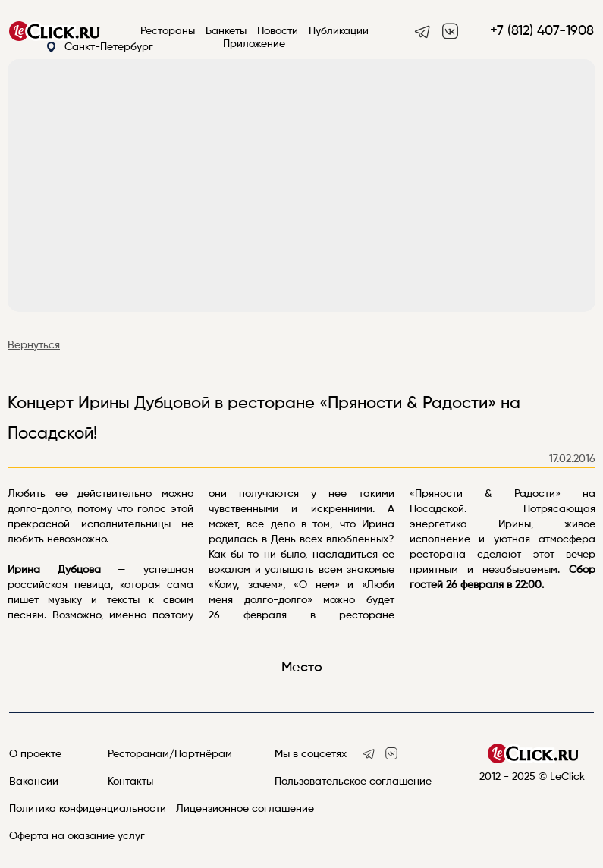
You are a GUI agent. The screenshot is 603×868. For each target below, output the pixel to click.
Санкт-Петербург (99, 47)
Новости (278, 31)
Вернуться (34, 345)
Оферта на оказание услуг (77, 836)
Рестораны (168, 31)
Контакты (130, 782)
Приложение (254, 44)
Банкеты (226, 31)
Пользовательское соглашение (353, 782)
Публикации (339, 31)
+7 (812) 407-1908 (542, 31)
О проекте (35, 754)
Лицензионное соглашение (245, 809)
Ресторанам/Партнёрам (170, 754)
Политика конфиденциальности (88, 809)
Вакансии (34, 782)
